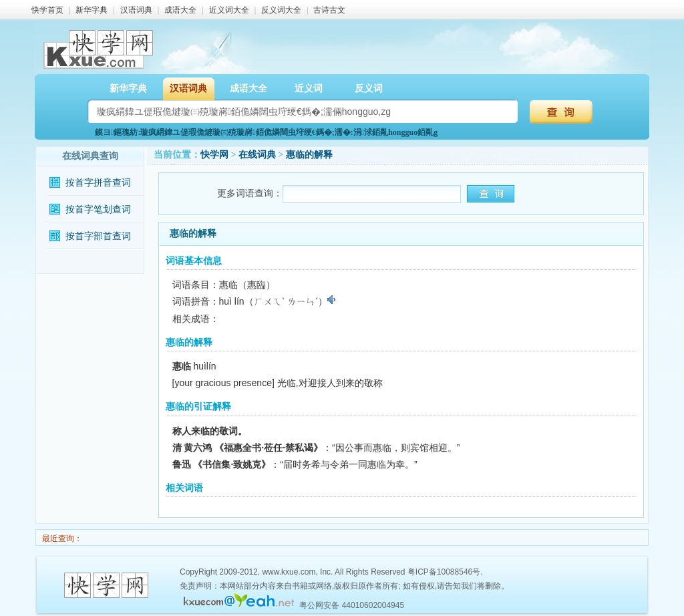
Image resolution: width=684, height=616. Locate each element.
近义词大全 (229, 10)
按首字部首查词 (98, 236)
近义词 (309, 89)
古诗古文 (329, 10)
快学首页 (47, 10)
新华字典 (92, 10)
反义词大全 (281, 10)
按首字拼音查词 (98, 183)
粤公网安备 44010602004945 (352, 605)
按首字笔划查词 (98, 209)
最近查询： (61, 538)
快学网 (214, 155)
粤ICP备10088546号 (444, 572)
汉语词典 (136, 10)
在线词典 (257, 155)
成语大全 (180, 10)
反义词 (369, 89)
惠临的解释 (309, 155)
